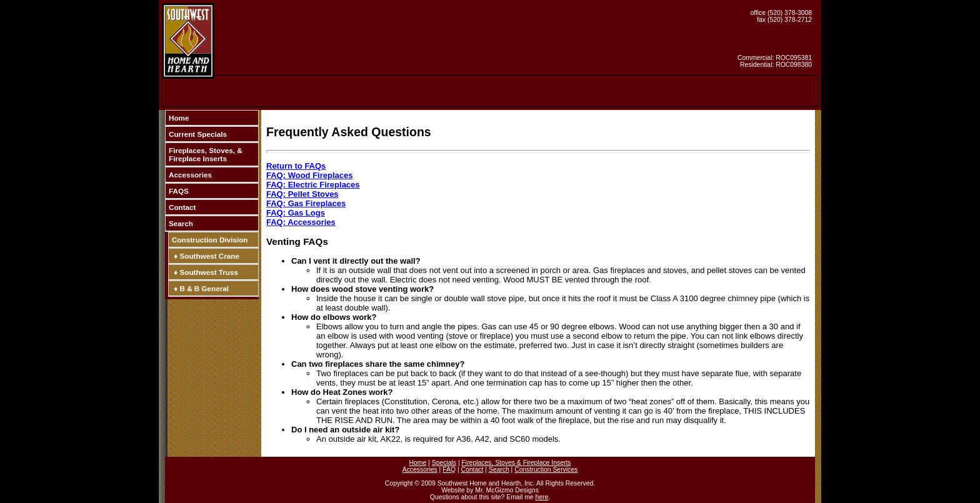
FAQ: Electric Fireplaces (313, 185)
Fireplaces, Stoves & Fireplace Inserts (516, 463)
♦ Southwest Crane (206, 256)
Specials (444, 463)
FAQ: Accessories (301, 222)
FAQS (179, 191)
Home (179, 118)
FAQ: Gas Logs (296, 213)
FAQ (449, 470)
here (542, 497)
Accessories (190, 175)
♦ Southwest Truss (205, 272)
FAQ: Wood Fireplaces (309, 175)
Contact (182, 207)
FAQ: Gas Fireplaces (306, 203)
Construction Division (210, 240)
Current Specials (198, 134)
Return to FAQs (296, 166)
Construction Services (546, 470)
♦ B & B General (200, 288)
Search (181, 223)
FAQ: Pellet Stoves (302, 194)
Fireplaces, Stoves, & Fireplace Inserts (206, 154)
